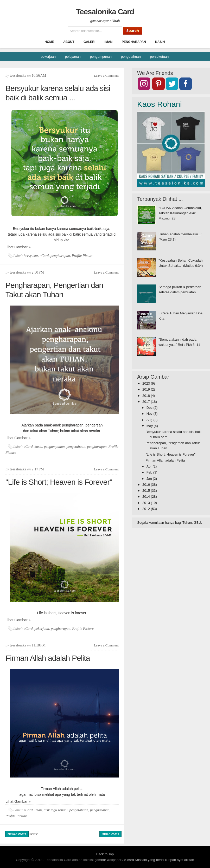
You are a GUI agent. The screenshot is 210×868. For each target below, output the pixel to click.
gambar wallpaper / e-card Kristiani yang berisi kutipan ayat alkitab (144, 860)
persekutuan (160, 57)
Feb (150, 472)
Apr (150, 466)
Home (49, 42)
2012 (147, 509)
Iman (109, 42)
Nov (150, 414)
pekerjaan (48, 57)
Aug (150, 420)
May (150, 426)
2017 (147, 402)
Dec (150, 408)
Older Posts (110, 834)
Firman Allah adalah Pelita (48, 658)
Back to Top (105, 854)
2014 (147, 497)
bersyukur (31, 256)
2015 (147, 491)
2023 (147, 383)
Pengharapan (134, 42)
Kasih (160, 42)
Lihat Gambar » (18, 247)
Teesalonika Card (105, 12)
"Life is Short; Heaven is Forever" (59, 482)
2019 (147, 389)
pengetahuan (131, 57)
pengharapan (60, 256)
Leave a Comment (106, 76)
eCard (44, 256)
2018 (147, 396)
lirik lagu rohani (56, 810)
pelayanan (73, 57)
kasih (39, 447)
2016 (147, 485)
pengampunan (101, 57)
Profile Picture (83, 256)
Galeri (89, 42)
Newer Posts (17, 834)
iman (38, 810)
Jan (150, 479)
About (69, 42)
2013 (147, 503)
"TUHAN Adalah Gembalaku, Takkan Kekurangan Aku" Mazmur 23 (180, 213)
